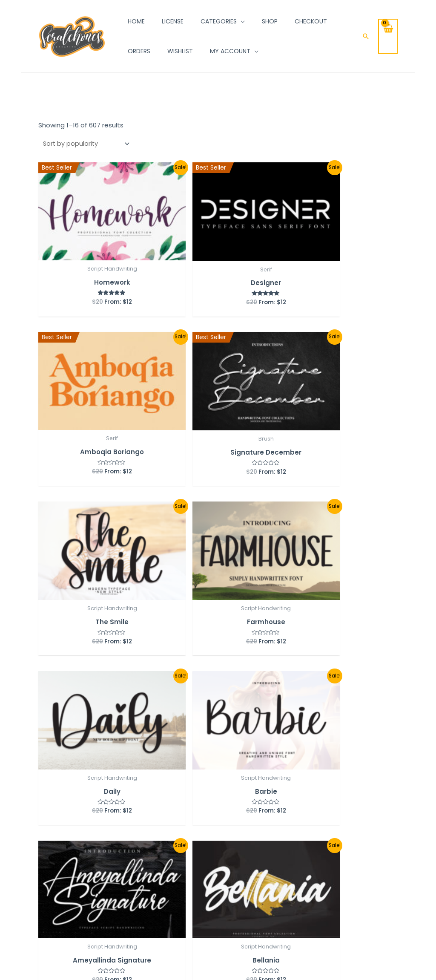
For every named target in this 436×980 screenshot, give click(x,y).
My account (135, 827)
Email (292, 841)
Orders (127, 842)
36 (146, 727)
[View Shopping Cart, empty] (388, 36)
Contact (212, 889)
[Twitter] (60, 856)
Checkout (132, 873)
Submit (308, 892)
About (208, 858)
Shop (207, 843)
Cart (123, 857)
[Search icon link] (366, 36)
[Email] (62, 886)
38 (187, 727)
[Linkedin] (78, 856)
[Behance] (62, 871)
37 (166, 727)
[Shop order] (86, 144)
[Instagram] (41, 856)
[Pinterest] (43, 886)
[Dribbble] (81, 871)
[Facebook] (43, 871)
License (210, 873)
